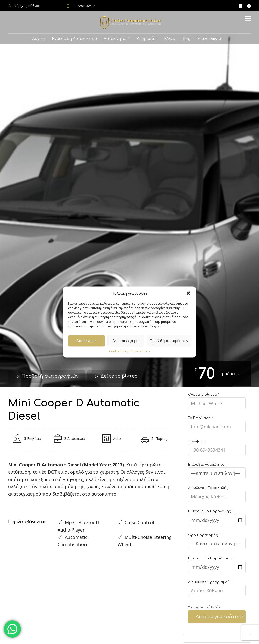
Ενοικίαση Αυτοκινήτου (74, 39)
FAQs (170, 39)
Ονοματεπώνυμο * (217, 399)
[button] (188, 293)
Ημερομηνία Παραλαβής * (217, 516)
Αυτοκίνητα (115, 39)
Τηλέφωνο (217, 446)
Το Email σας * (217, 423)
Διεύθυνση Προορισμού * (217, 587)
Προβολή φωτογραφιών (47, 376)
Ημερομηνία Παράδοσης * (217, 563)
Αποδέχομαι (87, 341)
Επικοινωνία (209, 39)
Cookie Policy (119, 351)
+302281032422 (81, 6)
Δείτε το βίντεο (116, 376)
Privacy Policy (140, 351)
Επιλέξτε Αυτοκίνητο (217, 469)
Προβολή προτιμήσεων (169, 341)
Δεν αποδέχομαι (126, 341)
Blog (186, 39)
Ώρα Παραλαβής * (217, 540)
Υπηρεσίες (147, 39)
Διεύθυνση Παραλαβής (217, 493)
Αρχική (39, 39)
